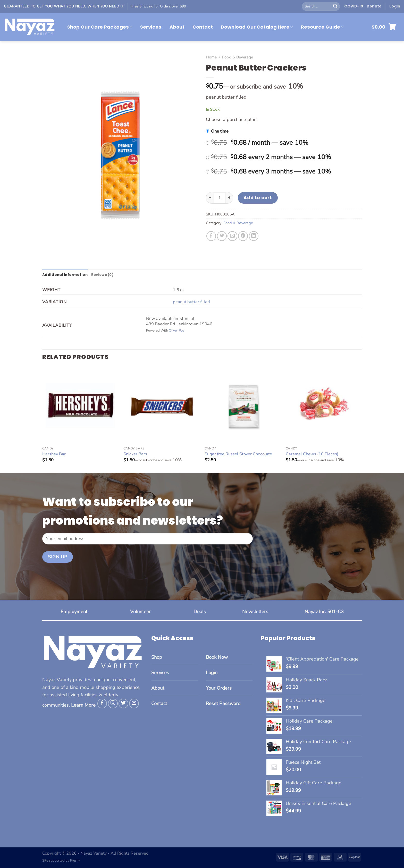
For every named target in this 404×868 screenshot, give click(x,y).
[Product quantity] (220, 198)
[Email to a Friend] (232, 236)
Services (151, 27)
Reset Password (223, 704)
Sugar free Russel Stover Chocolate (238, 454)
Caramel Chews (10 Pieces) (312, 454)
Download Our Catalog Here (257, 27)
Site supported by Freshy (61, 861)
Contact (203, 27)
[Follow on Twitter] (123, 704)
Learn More (83, 705)
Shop (157, 657)
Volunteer (140, 612)
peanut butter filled (191, 302)
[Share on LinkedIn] (254, 236)
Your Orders (219, 689)
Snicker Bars (135, 454)
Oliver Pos (176, 331)
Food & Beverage (238, 57)
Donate (374, 6)
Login (212, 673)
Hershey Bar (54, 454)
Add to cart (258, 198)
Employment (74, 612)
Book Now (217, 657)
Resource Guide (322, 27)
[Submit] (335, 6)
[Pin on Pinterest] (243, 236)
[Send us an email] (134, 704)
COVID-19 (354, 6)
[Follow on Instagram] (113, 704)
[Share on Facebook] (211, 236)
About (177, 27)
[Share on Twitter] (222, 236)
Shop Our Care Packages (100, 27)
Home (211, 57)
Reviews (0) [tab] (105, 275)
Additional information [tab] (66, 275)
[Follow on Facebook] (102, 704)
